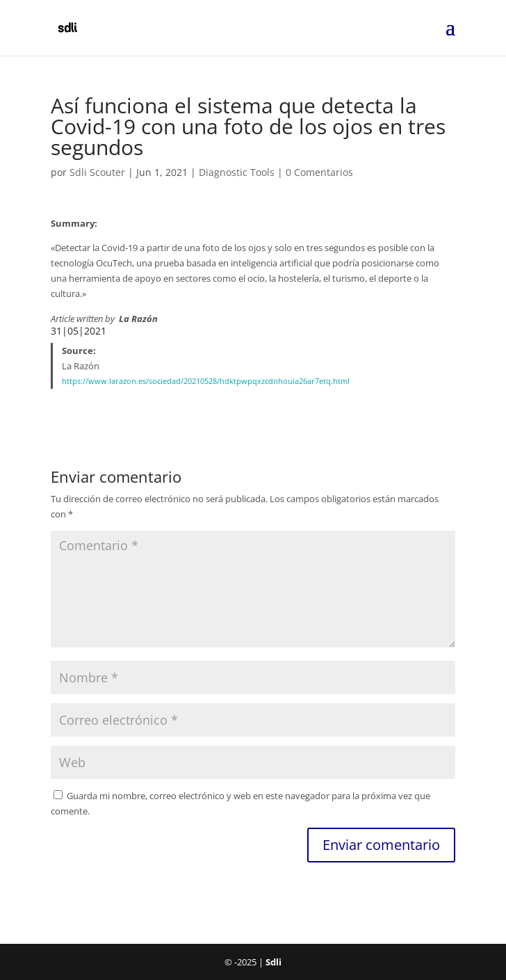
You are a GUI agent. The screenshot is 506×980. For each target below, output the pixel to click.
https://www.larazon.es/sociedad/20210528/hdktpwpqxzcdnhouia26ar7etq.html (206, 381)
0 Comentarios (319, 172)
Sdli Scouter (97, 172)
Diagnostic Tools (237, 172)
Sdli (274, 962)
